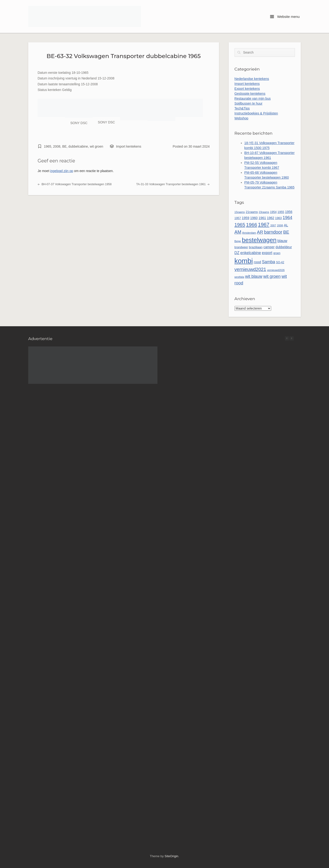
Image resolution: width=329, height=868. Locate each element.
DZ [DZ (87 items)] (237, 253)
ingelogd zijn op (62, 171)
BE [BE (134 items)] (286, 232)
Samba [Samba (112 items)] (269, 262)
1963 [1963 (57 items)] (278, 218)
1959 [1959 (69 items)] (246, 218)
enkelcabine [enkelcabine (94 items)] (251, 253)
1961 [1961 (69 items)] (262, 218)
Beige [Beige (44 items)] (238, 241)
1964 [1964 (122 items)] (288, 218)
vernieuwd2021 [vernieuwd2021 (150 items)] (250, 269)
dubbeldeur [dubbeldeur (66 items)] (284, 247)
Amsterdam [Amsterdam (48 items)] (249, 233)
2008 (57, 146)
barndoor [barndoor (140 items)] (273, 232)
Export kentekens (247, 89)
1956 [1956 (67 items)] (289, 212)
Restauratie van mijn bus (253, 98)
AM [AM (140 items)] (238, 232)
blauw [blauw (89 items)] (282, 241)
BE (65, 146)
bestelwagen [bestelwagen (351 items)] (259, 240)
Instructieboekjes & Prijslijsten (256, 113)
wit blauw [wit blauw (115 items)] (254, 276)
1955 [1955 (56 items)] (281, 212)
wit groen (96, 146)
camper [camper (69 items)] (269, 247)
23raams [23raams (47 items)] (264, 212)
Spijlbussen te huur (249, 103)
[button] (292, 338)
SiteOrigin (171, 856)
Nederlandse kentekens (252, 79)
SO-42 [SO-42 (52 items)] (280, 262)
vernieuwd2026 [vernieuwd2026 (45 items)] (276, 270)
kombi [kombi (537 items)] (244, 261)
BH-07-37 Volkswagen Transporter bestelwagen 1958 (75, 184)
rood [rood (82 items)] (257, 262)
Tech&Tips (242, 108)
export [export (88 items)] (267, 253)
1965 (48, 146)
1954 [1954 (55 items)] (273, 212)
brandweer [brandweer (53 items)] (241, 247)
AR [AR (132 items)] (260, 232)
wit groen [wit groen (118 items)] (272, 276)
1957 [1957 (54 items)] (238, 218)
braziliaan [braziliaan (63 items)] (256, 247)
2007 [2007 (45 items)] (273, 225)
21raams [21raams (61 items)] (252, 212)
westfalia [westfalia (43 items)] (239, 277)
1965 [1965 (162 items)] (240, 225)
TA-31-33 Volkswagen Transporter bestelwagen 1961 (173, 184)
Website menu (285, 17)
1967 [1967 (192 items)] (264, 225)
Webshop (241, 118)
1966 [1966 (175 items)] (252, 225)
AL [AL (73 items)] (286, 225)
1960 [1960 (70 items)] (254, 218)
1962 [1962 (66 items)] (271, 218)
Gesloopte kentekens (250, 94)
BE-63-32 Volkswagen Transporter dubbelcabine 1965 (124, 56)
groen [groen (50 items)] (277, 253)
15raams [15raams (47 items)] (240, 212)
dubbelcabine (78, 146)
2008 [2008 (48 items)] (280, 225)
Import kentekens (129, 146)
